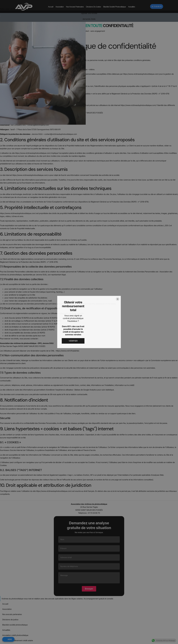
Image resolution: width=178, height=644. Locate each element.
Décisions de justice (93, 7)
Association (60, 7)
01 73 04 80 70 (94, 513)
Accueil (51, 7)
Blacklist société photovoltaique (114, 7)
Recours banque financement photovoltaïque (20, 566)
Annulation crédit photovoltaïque (15, 555)
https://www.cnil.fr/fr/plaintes (68, 351)
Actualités (132, 7)
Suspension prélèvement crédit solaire (18, 561)
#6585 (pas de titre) (10, 576)
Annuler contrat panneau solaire (15, 571)
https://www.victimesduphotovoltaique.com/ (141, 74)
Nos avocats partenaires (75, 7)
